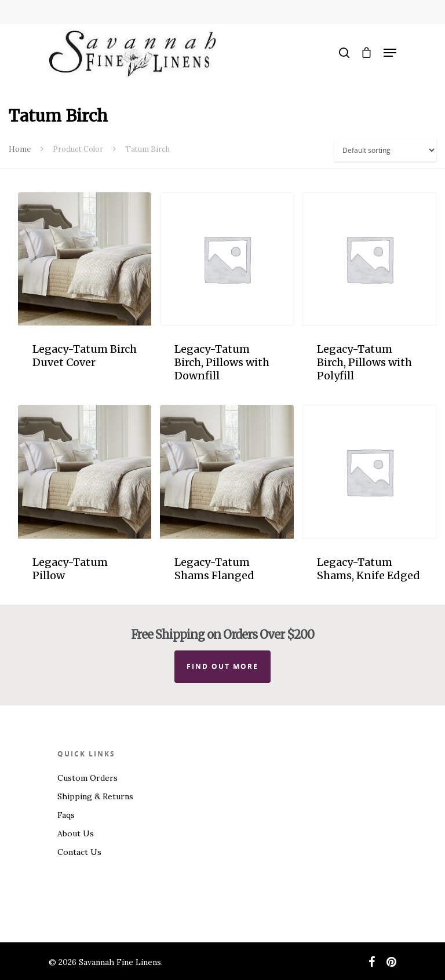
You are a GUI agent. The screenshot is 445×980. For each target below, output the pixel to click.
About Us (76, 833)
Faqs (66, 815)
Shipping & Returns (95, 796)
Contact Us (79, 852)
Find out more (222, 666)
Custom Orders (87, 778)
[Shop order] (385, 150)
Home (20, 149)
